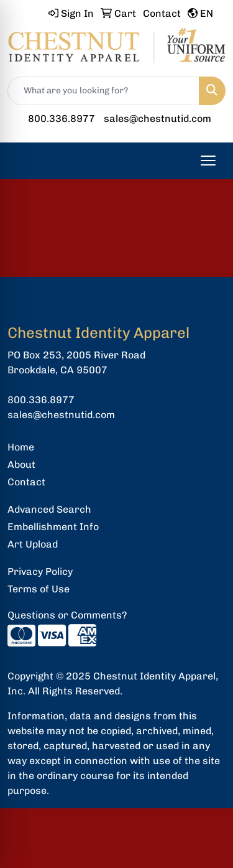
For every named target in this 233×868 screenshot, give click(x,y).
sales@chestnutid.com (158, 119)
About (21, 464)
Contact (26, 482)
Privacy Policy (40, 572)
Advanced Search (49, 509)
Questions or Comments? (67, 615)
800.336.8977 (62, 119)
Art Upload (33, 544)
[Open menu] (208, 161)
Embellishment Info (53, 527)
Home (21, 447)
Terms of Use (39, 589)
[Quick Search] (103, 91)
